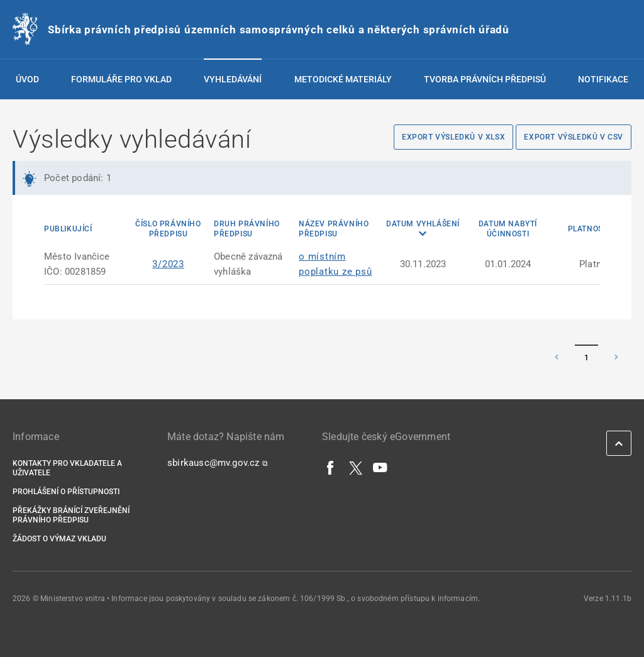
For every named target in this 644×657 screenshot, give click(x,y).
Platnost (588, 229)
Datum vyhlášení (423, 224)
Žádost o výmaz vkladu (59, 539)
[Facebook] (331, 467)
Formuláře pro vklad (121, 79)
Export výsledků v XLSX (453, 137)
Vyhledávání (233, 79)
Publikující (68, 229)
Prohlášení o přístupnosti (66, 492)
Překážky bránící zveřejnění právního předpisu (71, 515)
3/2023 (168, 264)
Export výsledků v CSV (574, 137)
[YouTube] (380, 467)
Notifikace (603, 79)
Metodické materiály (343, 79)
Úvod (27, 79)
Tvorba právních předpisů (485, 79)
